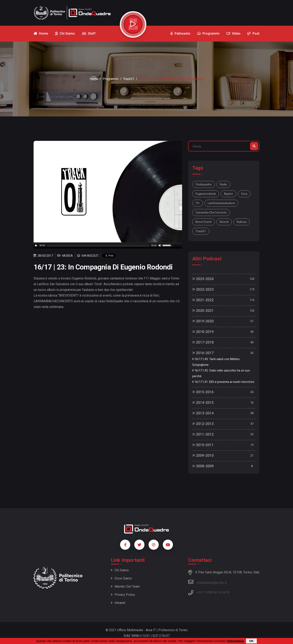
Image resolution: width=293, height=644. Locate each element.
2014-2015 (203, 402)
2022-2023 (203, 289)
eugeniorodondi (206, 194)
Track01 (129, 79)
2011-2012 (203, 434)
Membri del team (125, 586)
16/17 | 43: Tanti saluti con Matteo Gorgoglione (216, 362)
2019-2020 (203, 321)
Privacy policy (123, 595)
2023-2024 (203, 279)
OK (251, 641)
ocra (244, 194)
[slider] (98, 245)
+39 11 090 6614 (209, 592)
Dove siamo (121, 578)
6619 (226, 592)
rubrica (242, 222)
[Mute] (160, 245)
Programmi (111, 79)
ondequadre (204, 184)
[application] (108, 245)
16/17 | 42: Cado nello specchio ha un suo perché (221, 373)
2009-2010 (203, 455)
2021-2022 (203, 300)
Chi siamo (120, 570)
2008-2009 (203, 466)
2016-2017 (203, 353)
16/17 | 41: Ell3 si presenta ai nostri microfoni (223, 382)
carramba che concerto (211, 212)
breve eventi (204, 222)
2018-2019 (203, 332)
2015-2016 (203, 392)
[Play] (36, 245)
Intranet (118, 603)
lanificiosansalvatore (221, 203)
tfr (198, 203)
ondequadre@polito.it (207, 582)
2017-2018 (203, 342)
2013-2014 (203, 413)
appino (228, 194)
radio (223, 184)
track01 (201, 231)
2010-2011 (203, 445)
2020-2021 (203, 310)
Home (94, 79)
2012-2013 (203, 424)
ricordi (224, 222)
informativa (236, 641)
